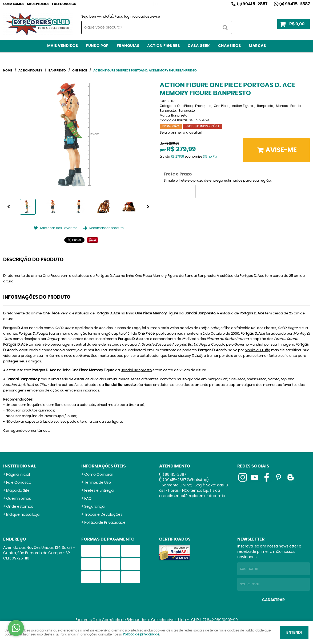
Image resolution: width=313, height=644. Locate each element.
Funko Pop (97, 46)
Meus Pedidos (38, 4)
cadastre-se (149, 17)
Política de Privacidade (105, 523)
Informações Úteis (104, 466)
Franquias (128, 46)
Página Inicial (18, 475)
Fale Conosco (64, 4)
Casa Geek (199, 46)
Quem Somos (14, 4)
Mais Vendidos (63, 46)
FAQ (88, 499)
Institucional (20, 466)
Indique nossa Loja (23, 515)
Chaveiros (230, 46)
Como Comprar (99, 475)
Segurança (94, 507)
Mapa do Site (18, 491)
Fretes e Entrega (99, 491)
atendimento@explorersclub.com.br (192, 496)
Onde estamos (20, 507)
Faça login (124, 17)
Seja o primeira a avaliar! (181, 133)
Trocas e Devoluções (103, 515)
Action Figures (163, 46)
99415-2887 (252, 4)
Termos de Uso (98, 483)
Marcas (257, 46)
